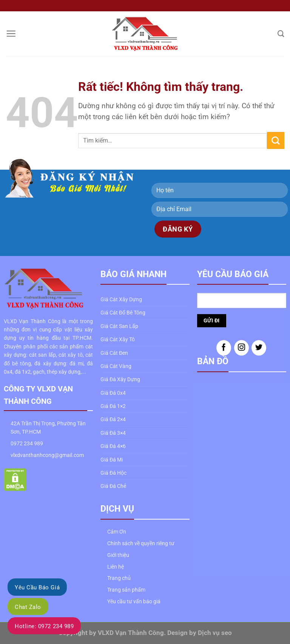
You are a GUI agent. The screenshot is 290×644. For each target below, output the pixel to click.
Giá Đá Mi (112, 460)
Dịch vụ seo (215, 633)
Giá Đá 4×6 (113, 446)
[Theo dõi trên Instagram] (241, 348)
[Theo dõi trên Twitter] (259, 348)
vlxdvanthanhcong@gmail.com (47, 455)
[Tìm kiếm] (281, 34)
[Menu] (11, 34)
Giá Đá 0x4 (113, 393)
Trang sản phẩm (126, 590)
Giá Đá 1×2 (113, 406)
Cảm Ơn (117, 532)
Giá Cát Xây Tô (118, 339)
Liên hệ (116, 567)
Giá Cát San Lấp (119, 326)
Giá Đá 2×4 (113, 419)
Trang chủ (119, 578)
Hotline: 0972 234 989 (44, 626)
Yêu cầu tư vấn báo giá (134, 601)
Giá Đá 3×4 (113, 433)
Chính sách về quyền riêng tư (141, 543)
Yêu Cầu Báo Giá (37, 587)
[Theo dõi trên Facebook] (224, 348)
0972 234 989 (27, 443)
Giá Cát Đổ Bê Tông (123, 313)
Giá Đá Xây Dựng (120, 379)
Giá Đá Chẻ (113, 486)
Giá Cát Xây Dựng (121, 299)
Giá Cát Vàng (116, 366)
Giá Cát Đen (114, 353)
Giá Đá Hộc (113, 473)
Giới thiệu (118, 555)
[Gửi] (276, 140)
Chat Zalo (28, 607)
